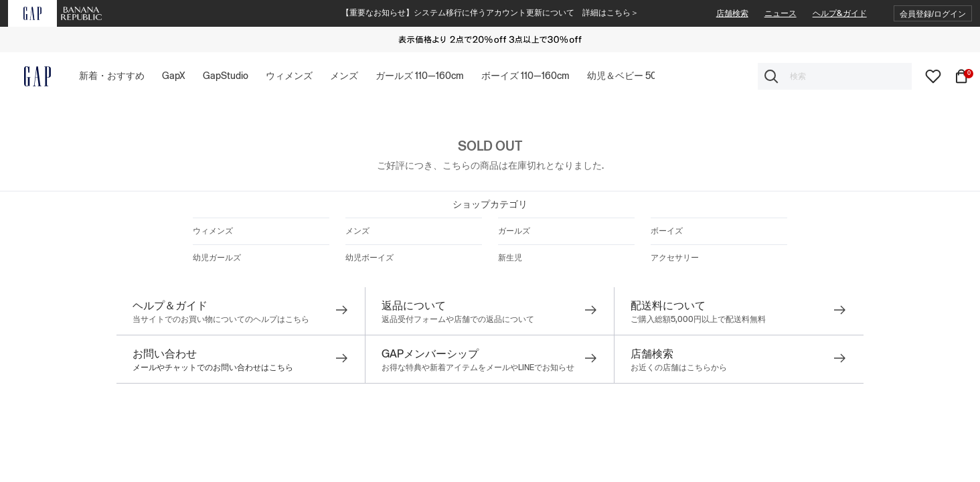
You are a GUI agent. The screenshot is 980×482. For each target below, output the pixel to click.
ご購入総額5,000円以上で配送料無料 (698, 319)
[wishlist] (933, 76)
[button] (933, 14)
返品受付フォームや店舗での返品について (458, 319)
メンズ (357, 231)
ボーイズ (667, 231)
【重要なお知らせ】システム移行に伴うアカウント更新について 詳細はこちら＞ (490, 13)
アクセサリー (675, 258)
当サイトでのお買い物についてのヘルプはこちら (221, 319)
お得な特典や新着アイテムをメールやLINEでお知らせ (478, 368)
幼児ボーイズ (370, 258)
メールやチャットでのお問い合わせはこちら (213, 368)
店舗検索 (732, 13)
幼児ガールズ (217, 258)
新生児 (510, 258)
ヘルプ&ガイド (840, 13)
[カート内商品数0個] (964, 76)
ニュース (781, 13)
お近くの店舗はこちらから (679, 368)
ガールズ (514, 231)
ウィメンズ (213, 231)
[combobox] (835, 76)
